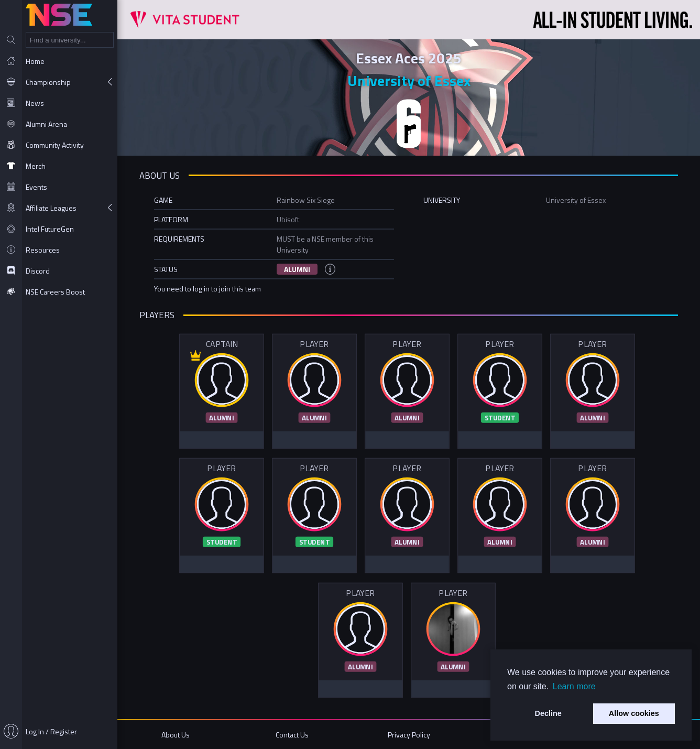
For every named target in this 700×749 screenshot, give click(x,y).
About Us (176, 735)
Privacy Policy (409, 735)
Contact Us (292, 735)
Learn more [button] (574, 686)
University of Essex (409, 80)
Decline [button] (548, 713)
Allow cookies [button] (634, 713)
